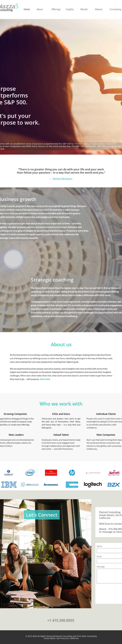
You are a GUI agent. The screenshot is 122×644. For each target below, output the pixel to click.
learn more (45, 379)
